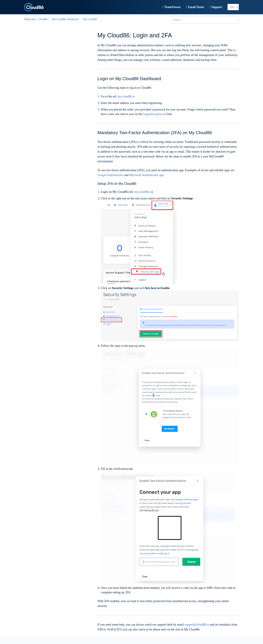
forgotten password (155, 114)
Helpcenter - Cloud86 (36, 19)
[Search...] (205, 20)
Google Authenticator (110, 175)
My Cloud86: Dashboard (65, 19)
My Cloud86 (90, 19)
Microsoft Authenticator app (146, 175)
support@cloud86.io (197, 625)
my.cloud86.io (126, 96)
